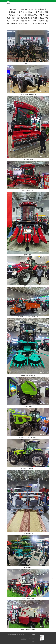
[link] (14, 3)
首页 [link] (12, 3)
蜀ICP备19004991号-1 (10, 638)
